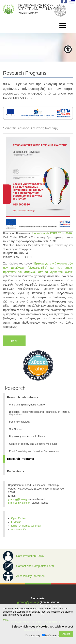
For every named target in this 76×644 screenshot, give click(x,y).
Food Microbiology (20, 422)
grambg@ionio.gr (18, 499)
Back (14, 341)
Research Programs (20, 459)
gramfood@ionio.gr (19, 503)
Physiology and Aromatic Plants (27, 436)
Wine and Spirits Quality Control (27, 405)
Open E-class (19, 518)
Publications (16, 471)
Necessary (35, 636)
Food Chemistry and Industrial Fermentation (34, 451)
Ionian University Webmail (26, 526)
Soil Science (16, 429)
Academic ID (18, 530)
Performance (52, 636)
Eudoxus (16, 522)
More (6, 620)
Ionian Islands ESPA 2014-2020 (52, 233)
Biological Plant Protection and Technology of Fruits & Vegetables (39, 413)
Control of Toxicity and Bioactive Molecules (33, 444)
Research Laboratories (22, 397)
